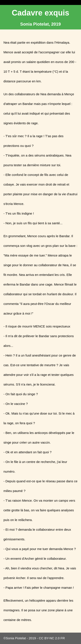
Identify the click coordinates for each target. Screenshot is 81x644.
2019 (32, 638)
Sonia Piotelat (16, 638)
